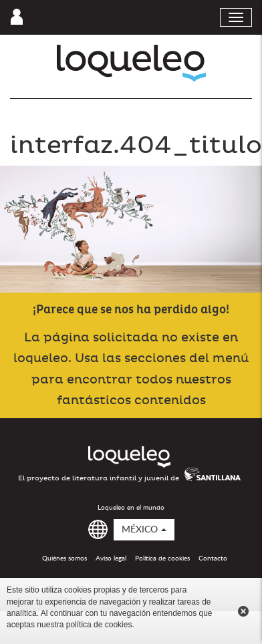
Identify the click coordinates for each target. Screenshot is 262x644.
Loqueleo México (131, 63)
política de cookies (99, 625)
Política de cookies (162, 558)
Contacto (213, 558)
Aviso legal (111, 558)
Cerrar (243, 611)
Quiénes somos (64, 558)
